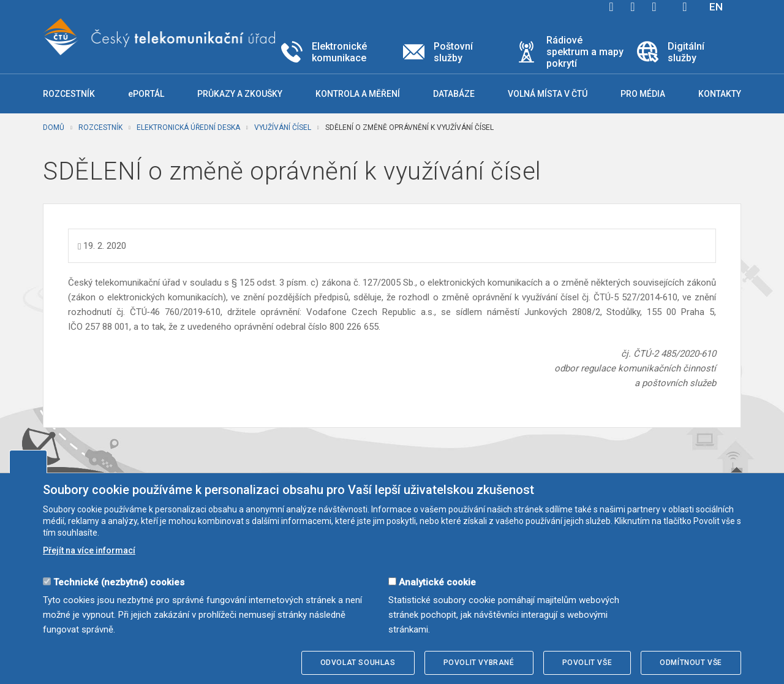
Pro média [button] (643, 94)
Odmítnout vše (691, 663)
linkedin (654, 7)
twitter (633, 7)
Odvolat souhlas (358, 663)
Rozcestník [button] (69, 94)
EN (716, 7)
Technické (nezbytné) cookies (119, 582)
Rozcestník (100, 127)
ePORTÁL (146, 94)
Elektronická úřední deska (188, 127)
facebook (611, 7)
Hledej (685, 7)
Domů (54, 127)
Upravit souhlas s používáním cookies (28, 462)
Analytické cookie (437, 582)
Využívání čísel (283, 127)
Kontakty (720, 94)
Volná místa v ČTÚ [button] (548, 94)
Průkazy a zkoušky (240, 94)
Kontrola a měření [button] (358, 94)
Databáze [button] (454, 94)
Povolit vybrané (479, 663)
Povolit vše (587, 663)
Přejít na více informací (89, 550)
